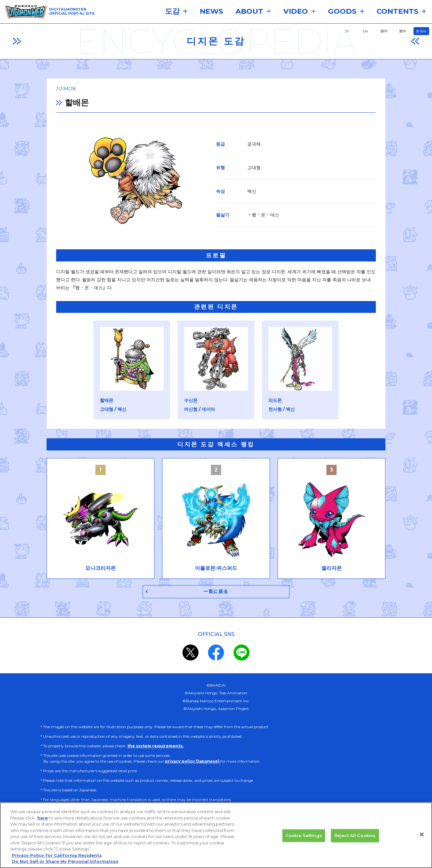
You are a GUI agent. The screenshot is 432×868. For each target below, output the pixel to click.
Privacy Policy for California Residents (57, 857)
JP (347, 31)
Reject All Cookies (355, 837)
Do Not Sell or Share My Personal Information (65, 863)
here (43, 819)
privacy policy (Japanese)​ (193, 762)
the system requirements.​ (155, 747)
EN (365, 31)
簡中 (384, 31)
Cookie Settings (304, 837)
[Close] (422, 836)
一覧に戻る (216, 592)
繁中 (403, 31)
